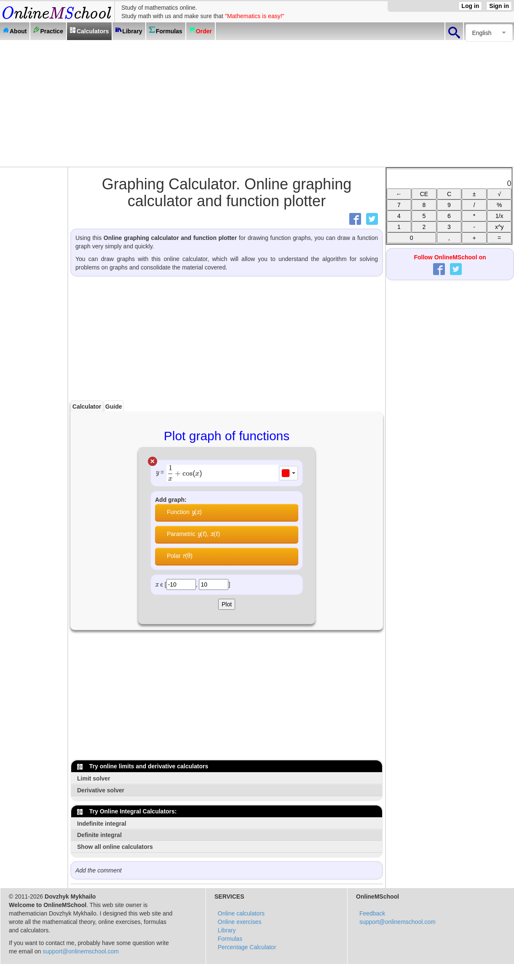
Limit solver (94, 778)
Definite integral (99, 835)
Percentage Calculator (247, 947)
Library (227, 930)
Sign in (499, 6)
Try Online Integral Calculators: (127, 811)
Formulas (230, 939)
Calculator (87, 407)
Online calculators (241, 913)
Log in (470, 6)
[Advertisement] (257, 103)
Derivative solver (101, 790)
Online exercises (240, 922)
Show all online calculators (115, 847)
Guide (114, 407)
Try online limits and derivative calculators (143, 766)
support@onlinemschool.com (81, 951)
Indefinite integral (102, 824)
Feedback (372, 913)
